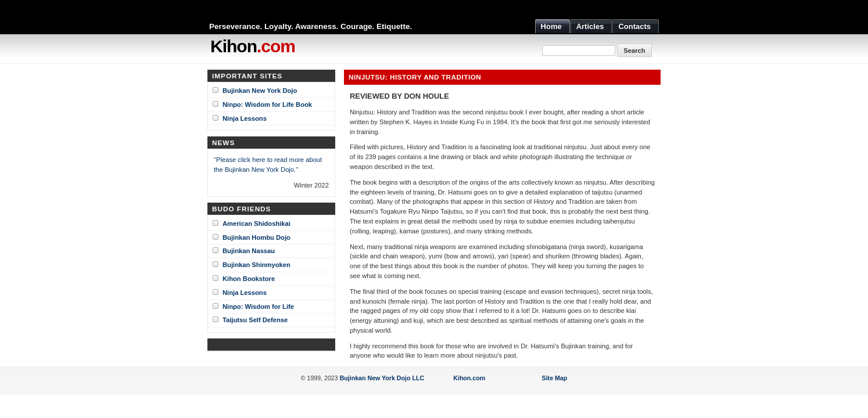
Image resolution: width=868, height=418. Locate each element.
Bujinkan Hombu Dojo (257, 237)
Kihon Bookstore (249, 279)
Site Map (555, 378)
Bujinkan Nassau (249, 251)
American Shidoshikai (257, 224)
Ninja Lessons (245, 118)
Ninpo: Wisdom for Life (258, 307)
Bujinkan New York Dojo (260, 91)
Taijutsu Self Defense (255, 320)
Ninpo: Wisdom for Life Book (267, 105)
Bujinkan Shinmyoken (257, 265)
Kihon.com (469, 378)
